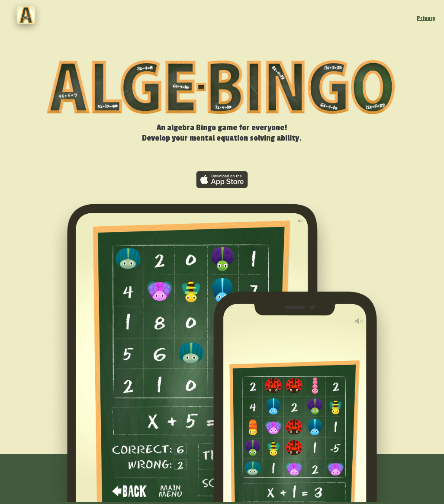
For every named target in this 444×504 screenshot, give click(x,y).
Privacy (426, 18)
